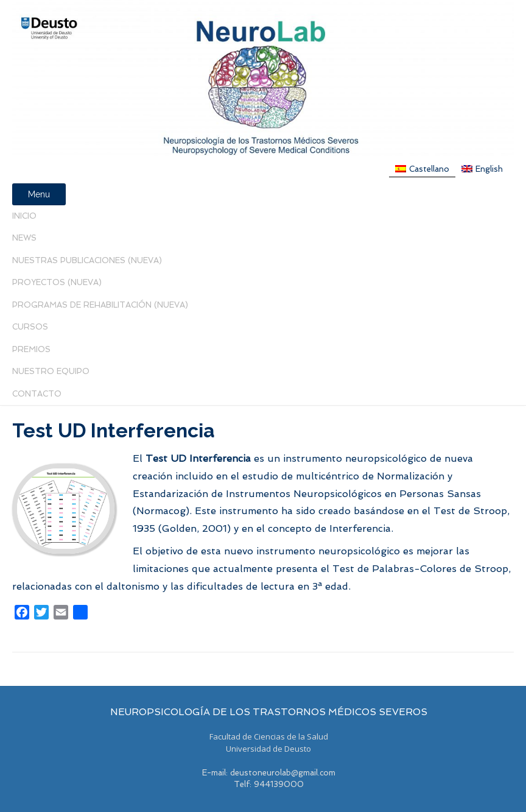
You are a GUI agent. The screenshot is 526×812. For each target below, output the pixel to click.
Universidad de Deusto (268, 749)
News (24, 238)
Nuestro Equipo (51, 371)
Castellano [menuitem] (429, 169)
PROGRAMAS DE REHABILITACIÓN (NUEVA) (100, 305)
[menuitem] (422, 169)
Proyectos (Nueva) (57, 282)
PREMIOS (31, 349)
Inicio (24, 216)
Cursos (30, 327)
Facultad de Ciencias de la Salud (269, 736)
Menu (39, 194)
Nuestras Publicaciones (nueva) (87, 260)
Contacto (37, 394)
